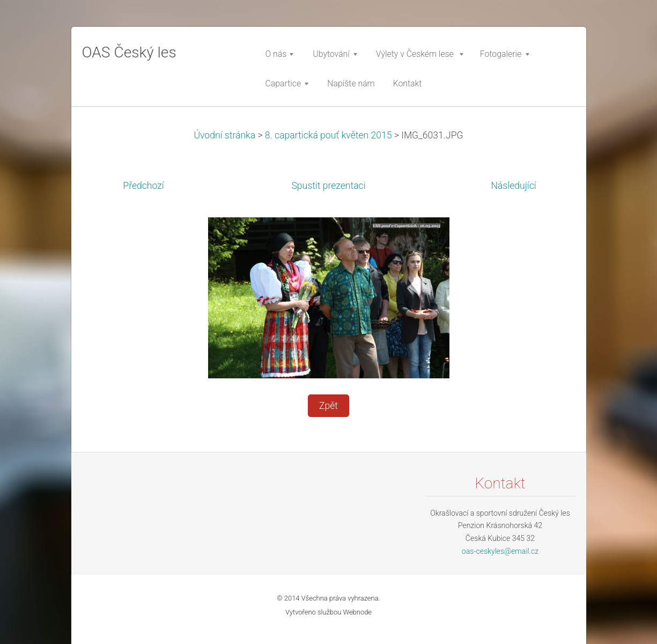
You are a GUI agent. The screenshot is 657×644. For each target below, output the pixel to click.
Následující (513, 186)
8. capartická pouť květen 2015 (328, 135)
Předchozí (143, 186)
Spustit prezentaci (328, 186)
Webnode (358, 612)
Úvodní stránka (224, 135)
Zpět (328, 406)
